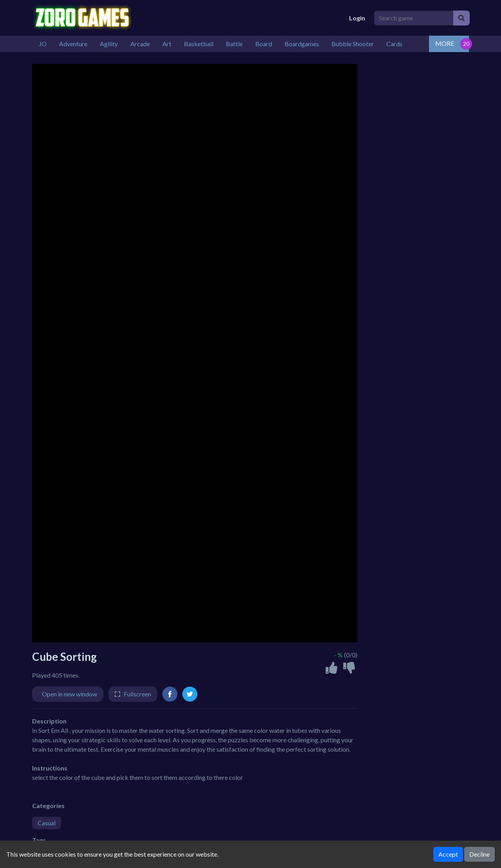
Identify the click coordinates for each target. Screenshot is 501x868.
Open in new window (69, 694)
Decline (479, 854)
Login (357, 18)
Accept (448, 854)
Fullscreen (137, 694)
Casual (47, 823)
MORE (445, 43)
